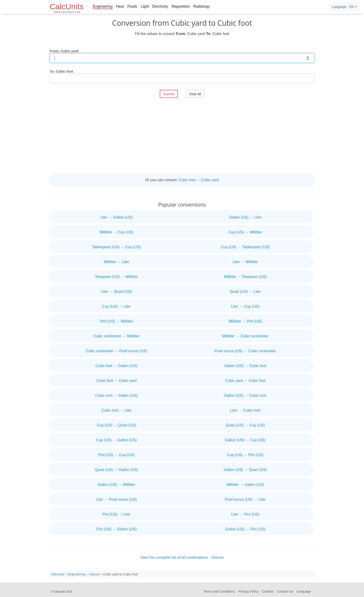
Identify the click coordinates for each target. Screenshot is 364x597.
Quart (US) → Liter (245, 292)
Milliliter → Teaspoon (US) (245, 277)
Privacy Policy (248, 591)
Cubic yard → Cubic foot (245, 381)
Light (145, 6)
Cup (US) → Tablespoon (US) (245, 247)
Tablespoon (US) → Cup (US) (116, 247)
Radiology (202, 6)
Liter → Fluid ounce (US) (116, 499)
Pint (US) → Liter (116, 514)
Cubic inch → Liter (116, 410)
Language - (344, 7)
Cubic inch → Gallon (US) (116, 395)
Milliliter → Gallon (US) (245, 485)
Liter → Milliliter (245, 262)
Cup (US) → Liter (116, 306)
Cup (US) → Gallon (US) (116, 440)
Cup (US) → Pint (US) (245, 455)
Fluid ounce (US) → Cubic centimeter (245, 351)
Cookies (268, 591)
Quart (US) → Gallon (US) (117, 470)
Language (304, 591)
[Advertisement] (182, 136)
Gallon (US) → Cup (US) (245, 440)
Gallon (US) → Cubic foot (245, 366)
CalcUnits (67, 8)
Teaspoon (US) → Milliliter (116, 277)
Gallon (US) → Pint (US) (245, 529)
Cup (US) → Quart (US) (116, 425)
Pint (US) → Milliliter (116, 321)
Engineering (102, 6)
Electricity (160, 6)
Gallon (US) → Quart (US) (245, 470)
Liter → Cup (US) (245, 306)
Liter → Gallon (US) (117, 217)
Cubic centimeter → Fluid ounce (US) (116, 351)
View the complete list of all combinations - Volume (182, 557)
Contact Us (285, 591)
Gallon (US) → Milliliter (117, 485)
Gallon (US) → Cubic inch (245, 395)
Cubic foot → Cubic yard (199, 180)
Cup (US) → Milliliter (245, 232)
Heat (120, 6)
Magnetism (181, 6)
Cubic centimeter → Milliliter (116, 336)
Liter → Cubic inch (245, 410)
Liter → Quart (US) (116, 292)
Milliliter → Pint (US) (245, 321)
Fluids (132, 6)
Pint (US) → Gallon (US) (116, 529)
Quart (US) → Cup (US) (245, 425)
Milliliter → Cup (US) (116, 232)
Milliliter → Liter (116, 262)
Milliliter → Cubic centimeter (245, 336)
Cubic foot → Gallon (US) (116, 366)
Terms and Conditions (219, 591)
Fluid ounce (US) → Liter (245, 499)
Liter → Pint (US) (245, 514)
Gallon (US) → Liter (245, 217)
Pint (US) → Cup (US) (116, 455)
